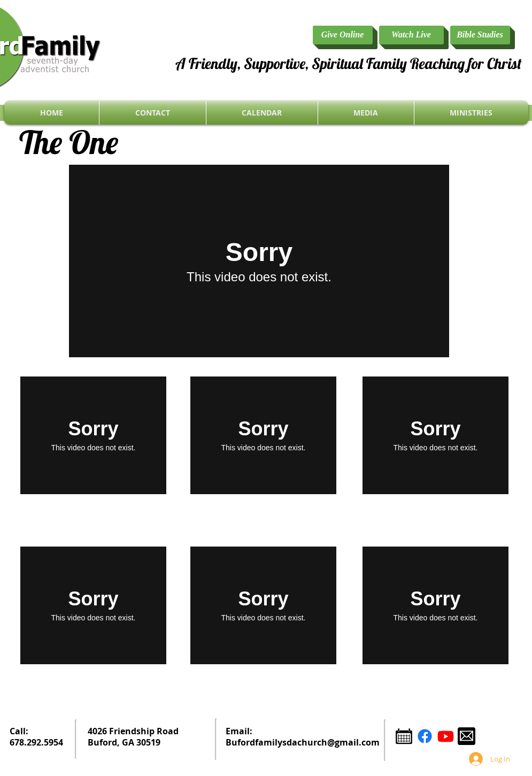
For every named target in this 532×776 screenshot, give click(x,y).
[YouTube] (446, 736)
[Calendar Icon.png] (404, 736)
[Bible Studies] (480, 35)
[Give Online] (343, 35)
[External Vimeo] (259, 261)
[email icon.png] (467, 736)
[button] (471, 113)
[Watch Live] (411, 35)
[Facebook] (425, 736)
